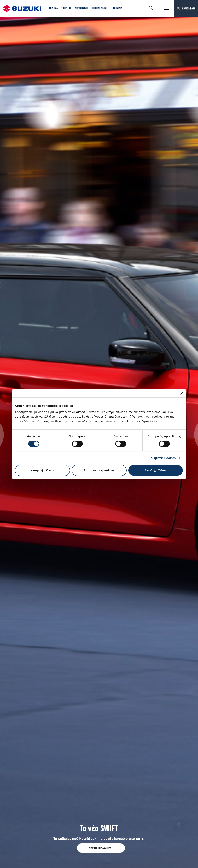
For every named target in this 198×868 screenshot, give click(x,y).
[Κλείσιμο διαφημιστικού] (182, 393)
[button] (53, 8)
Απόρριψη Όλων (42, 470)
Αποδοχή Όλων (155, 470)
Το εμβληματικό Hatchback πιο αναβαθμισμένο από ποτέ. (99, 839)
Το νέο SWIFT (99, 829)
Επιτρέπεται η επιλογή (99, 470)
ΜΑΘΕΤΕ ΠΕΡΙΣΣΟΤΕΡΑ (100, 848)
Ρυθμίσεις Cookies (163, 458)
